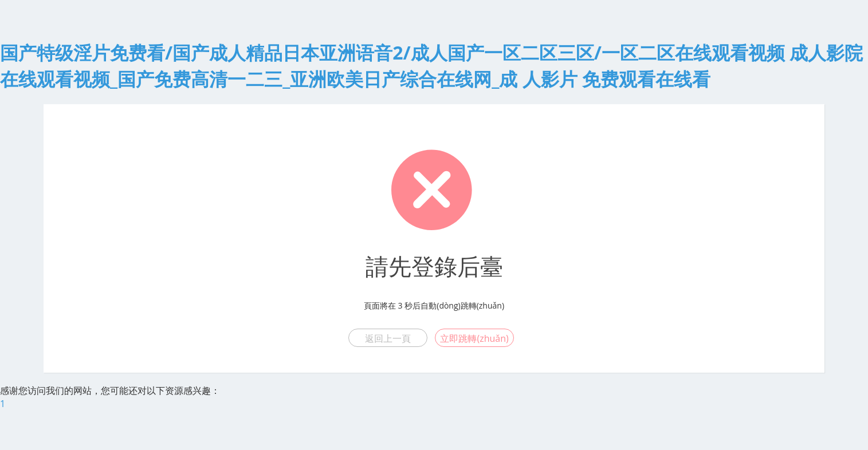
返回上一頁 (388, 338)
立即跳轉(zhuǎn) (474, 338)
